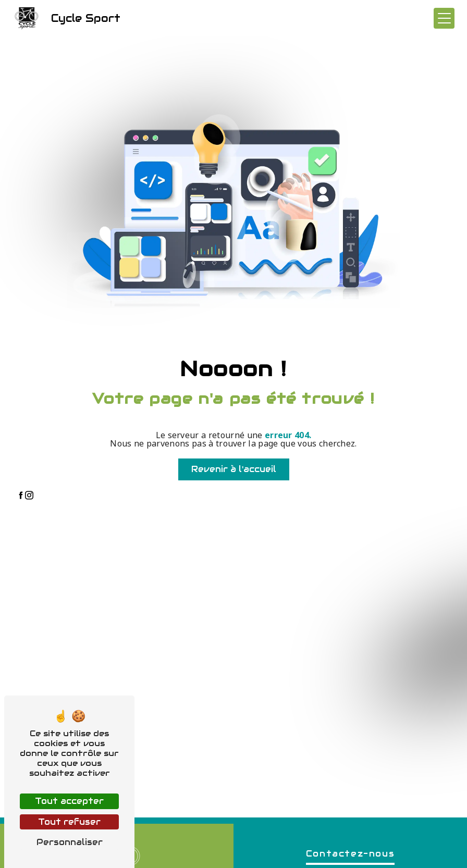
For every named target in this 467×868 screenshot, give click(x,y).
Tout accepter (69, 801)
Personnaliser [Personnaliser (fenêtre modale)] (70, 842)
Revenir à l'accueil (234, 469)
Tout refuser (69, 822)
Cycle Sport (66, 18)
